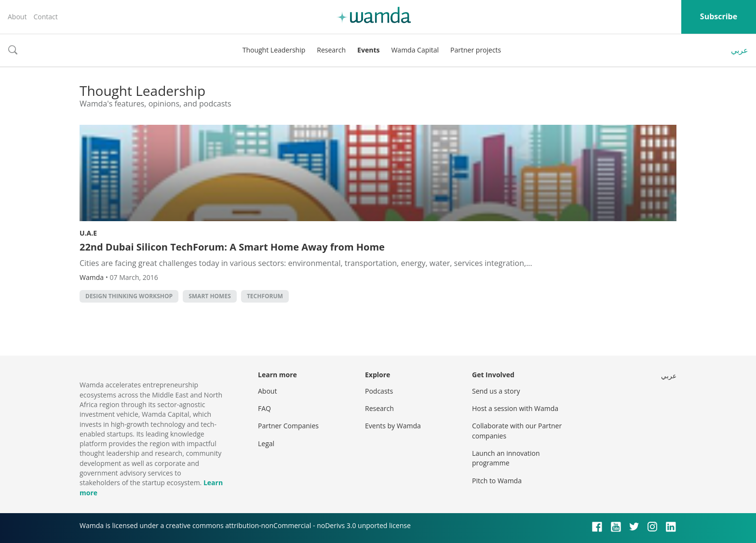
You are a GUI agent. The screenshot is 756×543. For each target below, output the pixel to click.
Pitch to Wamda (497, 481)
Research (331, 50)
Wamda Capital (415, 50)
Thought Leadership (274, 50)
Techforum (265, 296)
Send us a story (496, 391)
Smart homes (210, 296)
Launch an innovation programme (506, 458)
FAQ (264, 408)
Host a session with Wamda (515, 408)
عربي (740, 50)
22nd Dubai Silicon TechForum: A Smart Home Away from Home (232, 247)
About (17, 17)
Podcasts (379, 391)
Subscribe (719, 16)
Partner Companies (288, 426)
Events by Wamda (393, 426)
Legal (266, 444)
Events (368, 50)
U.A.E (88, 233)
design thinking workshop (129, 296)
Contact (45, 17)
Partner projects (476, 50)
